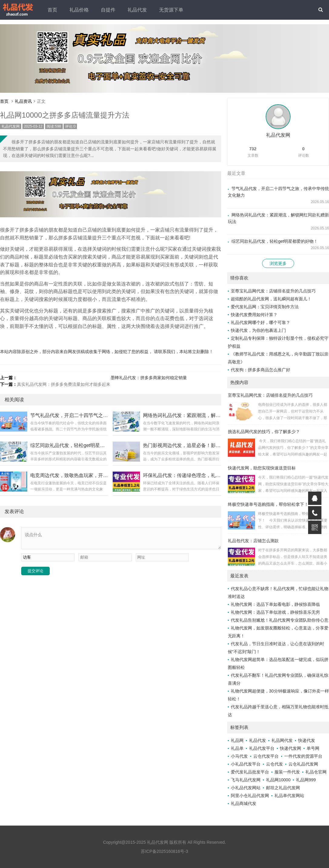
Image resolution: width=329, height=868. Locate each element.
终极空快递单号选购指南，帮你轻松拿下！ (268, 504)
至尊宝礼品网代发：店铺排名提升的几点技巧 (273, 291)
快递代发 (307, 740)
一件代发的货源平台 (303, 756)
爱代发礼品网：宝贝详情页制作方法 (265, 307)
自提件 (108, 10)
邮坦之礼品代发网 (283, 788)
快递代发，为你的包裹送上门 (258, 330)
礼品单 (237, 748)
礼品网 (237, 740)
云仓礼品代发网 (303, 764)
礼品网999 (306, 780)
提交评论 (35, 571)
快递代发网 (291, 748)
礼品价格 (79, 10)
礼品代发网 (11, 126)
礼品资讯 (23, 101)
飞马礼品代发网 (246, 780)
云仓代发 (274, 764)
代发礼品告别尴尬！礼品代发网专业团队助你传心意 (280, 620)
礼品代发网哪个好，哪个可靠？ (261, 322)
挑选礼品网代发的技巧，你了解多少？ (264, 432)
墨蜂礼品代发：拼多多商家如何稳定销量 (149, 378)
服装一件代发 (287, 772)
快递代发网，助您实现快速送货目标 (262, 468)
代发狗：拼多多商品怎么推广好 (261, 370)
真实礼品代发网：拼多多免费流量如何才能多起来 (64, 384)
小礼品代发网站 (246, 788)
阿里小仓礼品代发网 (250, 796)
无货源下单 (171, 10)
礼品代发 (137, 10)
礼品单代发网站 (289, 796)
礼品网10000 (278, 780)
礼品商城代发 (244, 803)
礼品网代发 (282, 740)
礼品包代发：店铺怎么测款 (253, 541)
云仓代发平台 (266, 756)
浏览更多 (278, 263)
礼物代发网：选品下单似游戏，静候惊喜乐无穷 (275, 612)
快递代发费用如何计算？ (254, 315)
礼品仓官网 (316, 772)
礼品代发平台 (262, 748)
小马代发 (239, 756)
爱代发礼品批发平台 (250, 772)
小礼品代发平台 (246, 764)
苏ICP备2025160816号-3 (164, 851)
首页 (52, 10)
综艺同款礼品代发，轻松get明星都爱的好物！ (275, 241)
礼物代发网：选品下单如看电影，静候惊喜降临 (275, 604)
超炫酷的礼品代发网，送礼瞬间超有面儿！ (271, 299)
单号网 (313, 748)
